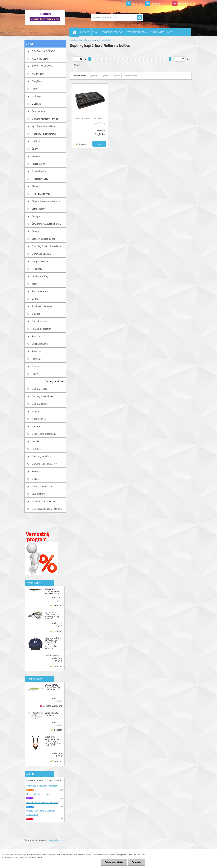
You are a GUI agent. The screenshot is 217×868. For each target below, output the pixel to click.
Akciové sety (38, 74)
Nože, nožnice (39, 419)
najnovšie (116, 76)
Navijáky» (37, 81)
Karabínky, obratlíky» (42, 329)
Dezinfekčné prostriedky (44, 434)
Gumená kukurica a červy (44, 464)
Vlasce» (36, 156)
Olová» (35, 366)
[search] (139, 18)
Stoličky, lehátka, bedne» (44, 239)
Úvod (72, 40)
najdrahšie (105, 76)
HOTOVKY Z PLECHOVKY (44, 501)
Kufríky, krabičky (40, 276)
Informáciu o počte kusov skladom (42, 786)
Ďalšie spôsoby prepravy (38, 794)
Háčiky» (36, 141)
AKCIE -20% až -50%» (42, 66)
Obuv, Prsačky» (40, 321)
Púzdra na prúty (40, 291)
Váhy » (35, 411)
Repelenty (37, 269)
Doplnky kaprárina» (55, 381)
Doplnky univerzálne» (43, 396)
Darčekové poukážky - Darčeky (47, 509)
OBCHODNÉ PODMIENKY (112, 32)
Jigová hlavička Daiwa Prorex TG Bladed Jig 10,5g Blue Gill (52, 615)
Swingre (36, 216)
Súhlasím (137, 862)
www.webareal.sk (56, 840)
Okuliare (36, 314)
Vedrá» (36, 299)
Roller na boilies (104, 40)
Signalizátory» (39, 209)
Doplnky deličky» (40, 404)
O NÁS (96, 32)
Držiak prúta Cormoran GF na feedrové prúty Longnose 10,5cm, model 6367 (53, 741)
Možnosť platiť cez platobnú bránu (42, 802)
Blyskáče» (37, 104)
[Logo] (45, 18)
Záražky (36, 336)
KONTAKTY (85, 32)
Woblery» (37, 96)
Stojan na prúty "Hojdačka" (51, 714)
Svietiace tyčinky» (41, 344)
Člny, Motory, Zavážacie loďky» (47, 224)
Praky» (35, 374)
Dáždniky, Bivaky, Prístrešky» (46, 246)
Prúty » (36, 89)
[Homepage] (75, 32)
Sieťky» (36, 186)
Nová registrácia (159, 4)
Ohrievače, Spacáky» (42, 254)
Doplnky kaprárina (86, 40)
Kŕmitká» (36, 359)
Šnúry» (36, 149)
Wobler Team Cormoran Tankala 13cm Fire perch (53, 591)
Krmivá (35, 441)
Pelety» (36, 471)
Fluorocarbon (39, 164)
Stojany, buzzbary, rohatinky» (47, 201)
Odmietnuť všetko (114, 862)
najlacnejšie (94, 76)
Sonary (35, 231)
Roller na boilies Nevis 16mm (90, 118)
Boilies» (36, 479)
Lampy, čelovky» (40, 261)
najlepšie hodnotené (132, 76)
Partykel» (37, 449)
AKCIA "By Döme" (41, 59)
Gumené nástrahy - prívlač (45, 119)
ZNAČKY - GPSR (157, 32)
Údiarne (36, 426)
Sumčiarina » (38, 111)
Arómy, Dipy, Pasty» (42, 486)
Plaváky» (36, 351)
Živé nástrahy (39, 494)
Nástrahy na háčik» (41, 456)
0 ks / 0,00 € (185, 4)
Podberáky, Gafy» (41, 179)
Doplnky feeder (40, 389)
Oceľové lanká (39, 171)
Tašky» (35, 284)
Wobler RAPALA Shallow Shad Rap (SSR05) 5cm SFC (53, 687)
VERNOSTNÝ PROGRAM (137, 32)
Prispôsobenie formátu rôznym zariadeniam (41, 813)
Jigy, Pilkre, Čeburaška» (43, 126)
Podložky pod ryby (41, 194)
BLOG (170, 32)
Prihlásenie (138, 4)
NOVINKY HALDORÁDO (43, 51)
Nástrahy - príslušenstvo (44, 134)
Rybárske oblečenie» (42, 306)
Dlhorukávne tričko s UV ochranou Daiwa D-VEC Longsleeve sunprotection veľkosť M (53, 643)
